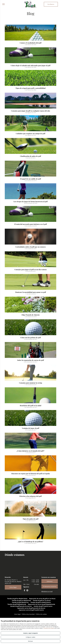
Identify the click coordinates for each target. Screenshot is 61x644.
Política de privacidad (28, 614)
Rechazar (30, 641)
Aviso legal (17, 614)
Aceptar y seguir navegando (30, 633)
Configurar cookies (30, 637)
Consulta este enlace (49, 628)
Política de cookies (41, 614)
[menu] (3, 4)
